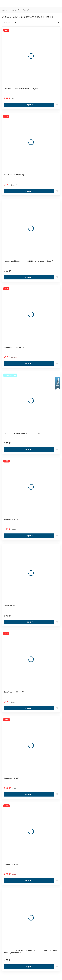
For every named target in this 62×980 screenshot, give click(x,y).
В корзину (29, 105)
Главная (4, 10)
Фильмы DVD (15, 10)
